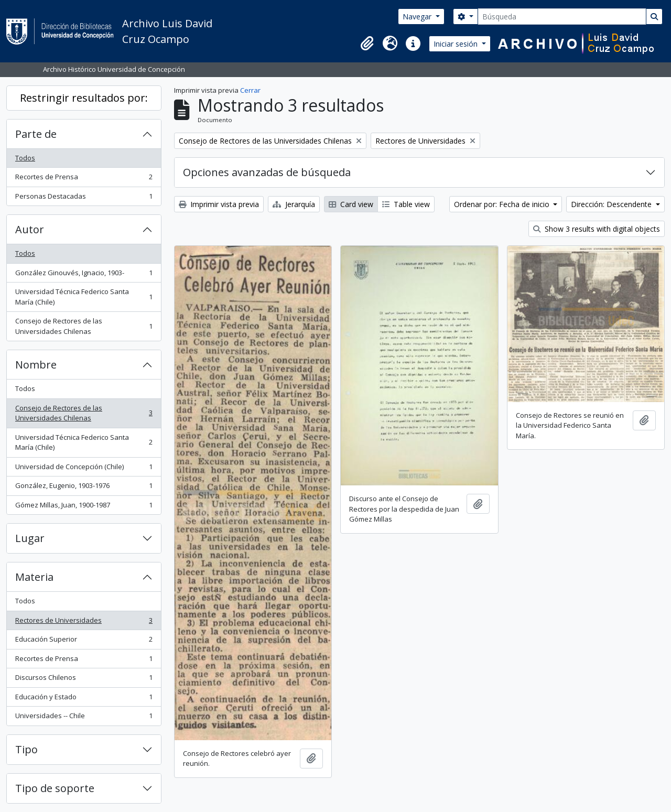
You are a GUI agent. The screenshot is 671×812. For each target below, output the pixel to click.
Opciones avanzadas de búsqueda (267, 172)
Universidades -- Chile (84, 718)
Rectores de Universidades (84, 622)
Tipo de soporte (55, 788)
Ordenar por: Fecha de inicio (503, 204)
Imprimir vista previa (219, 204)
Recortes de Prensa (84, 179)
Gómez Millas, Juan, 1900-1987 (84, 507)
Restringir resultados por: (84, 98)
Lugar (30, 538)
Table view (406, 204)
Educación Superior (84, 641)
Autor (30, 229)
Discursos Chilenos (84, 680)
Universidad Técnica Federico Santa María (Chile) (84, 297)
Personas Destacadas (84, 198)
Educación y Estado (84, 699)
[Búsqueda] (562, 17)
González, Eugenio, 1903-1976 (84, 488)
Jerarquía (294, 204)
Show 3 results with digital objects (597, 229)
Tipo (26, 749)
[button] (367, 44)
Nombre (36, 365)
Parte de (36, 134)
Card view (351, 204)
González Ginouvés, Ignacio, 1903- (84, 275)
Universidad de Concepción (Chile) (84, 469)
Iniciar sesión (457, 44)
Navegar (418, 17)
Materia (34, 577)
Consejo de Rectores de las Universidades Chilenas (84, 326)
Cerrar (250, 90)
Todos (25, 158)
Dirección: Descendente (612, 204)
